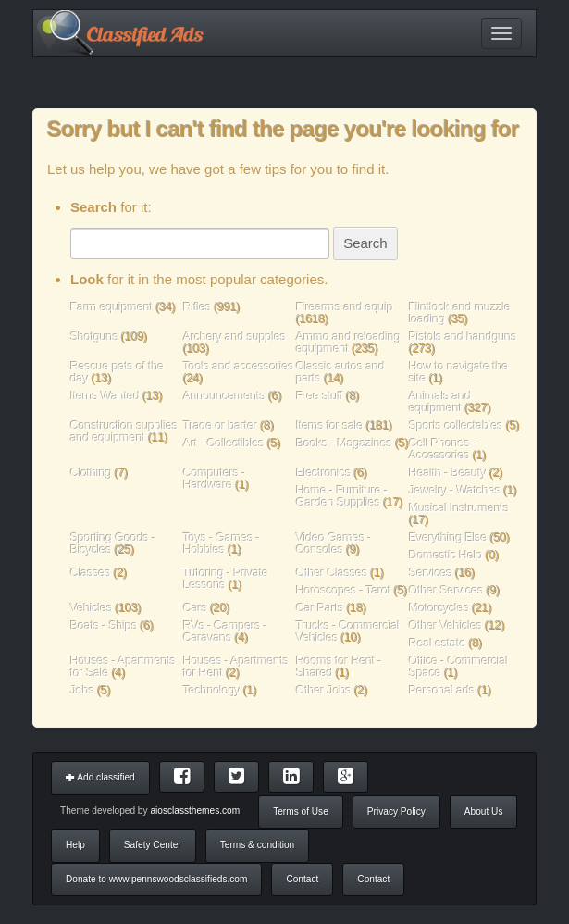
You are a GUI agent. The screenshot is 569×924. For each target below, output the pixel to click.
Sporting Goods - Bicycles (113, 543)
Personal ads (442, 690)
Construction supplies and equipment (124, 431)
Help (75, 845)
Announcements (224, 396)
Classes (91, 573)
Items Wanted (106, 396)
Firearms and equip (345, 307)
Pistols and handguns (463, 337)
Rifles (197, 307)
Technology (212, 690)
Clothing (91, 473)
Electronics (323, 473)
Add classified (100, 777)
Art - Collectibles (224, 443)
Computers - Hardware (214, 479)
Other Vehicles (445, 625)
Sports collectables (456, 425)
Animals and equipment (440, 402)
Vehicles (91, 608)
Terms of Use (301, 812)
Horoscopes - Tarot (344, 590)
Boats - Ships (104, 625)
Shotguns (96, 337)
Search (365, 243)
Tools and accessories (239, 366)
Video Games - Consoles (334, 543)
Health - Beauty (448, 473)
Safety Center (153, 845)
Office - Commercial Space (458, 667)
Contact (302, 879)
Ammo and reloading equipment (348, 343)
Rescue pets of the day (117, 372)
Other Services (446, 590)
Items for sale (331, 425)
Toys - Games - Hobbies (222, 543)
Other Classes (332, 573)
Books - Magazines (344, 443)
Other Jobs (324, 690)
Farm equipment (113, 307)
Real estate (437, 643)
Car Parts (320, 608)
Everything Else (448, 537)
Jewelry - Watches (455, 490)
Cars (195, 608)
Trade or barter (220, 425)
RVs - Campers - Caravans (225, 631)
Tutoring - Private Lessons (226, 579)
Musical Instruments (459, 508)
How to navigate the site (459, 372)
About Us (484, 812)
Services (431, 573)
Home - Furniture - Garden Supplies (342, 496)
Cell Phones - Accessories (443, 449)
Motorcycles (439, 608)
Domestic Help (445, 555)
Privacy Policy (396, 812)
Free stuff (320, 396)
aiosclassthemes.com (195, 811)
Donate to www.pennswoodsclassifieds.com (156, 879)
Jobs (82, 690)
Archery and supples (235, 337)
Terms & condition (257, 845)
